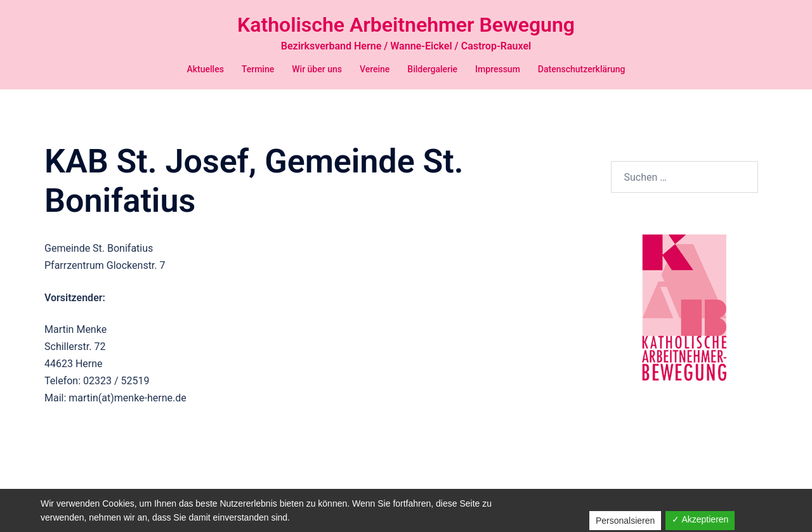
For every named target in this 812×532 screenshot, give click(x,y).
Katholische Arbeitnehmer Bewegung (406, 25)
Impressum (498, 69)
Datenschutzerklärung (582, 69)
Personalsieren (625, 521)
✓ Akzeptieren (700, 519)
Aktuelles (205, 69)
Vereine (375, 69)
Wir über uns (317, 69)
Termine (258, 69)
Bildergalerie (432, 69)
